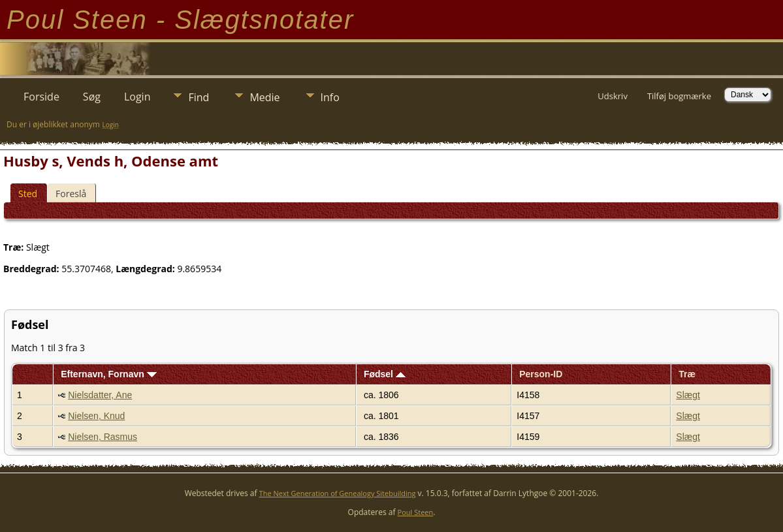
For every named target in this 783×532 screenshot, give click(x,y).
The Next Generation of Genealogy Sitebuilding (338, 493)
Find (199, 97)
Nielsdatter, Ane (100, 395)
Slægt (688, 395)
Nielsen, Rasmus (103, 437)
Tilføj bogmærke (679, 96)
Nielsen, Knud (96, 416)
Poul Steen (416, 512)
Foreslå (71, 194)
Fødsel (385, 374)
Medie (264, 97)
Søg (92, 97)
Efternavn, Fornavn (108, 374)
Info (330, 97)
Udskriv (613, 96)
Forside (41, 97)
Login (137, 97)
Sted (28, 194)
